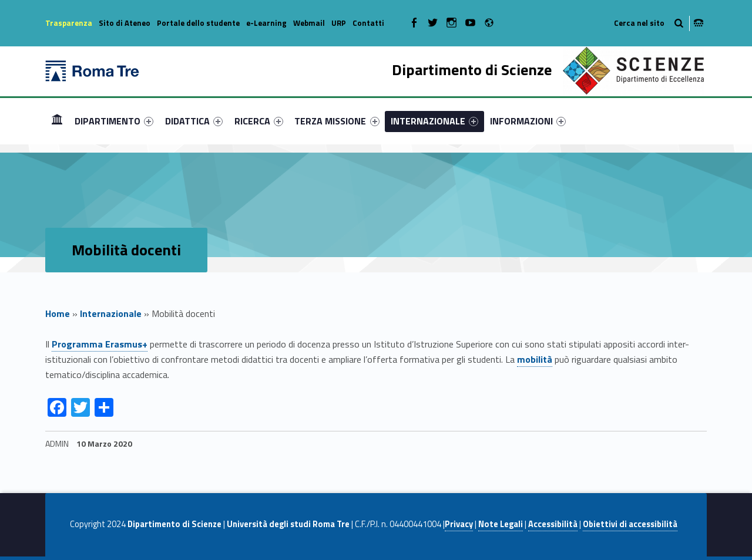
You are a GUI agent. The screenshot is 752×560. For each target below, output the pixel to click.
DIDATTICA (194, 121)
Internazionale (111, 313)
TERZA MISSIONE (337, 121)
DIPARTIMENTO (114, 121)
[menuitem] (57, 121)
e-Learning (266, 23)
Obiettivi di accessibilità (630, 524)
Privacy (459, 524)
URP (339, 23)
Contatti (368, 23)
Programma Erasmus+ (100, 344)
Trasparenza (69, 23)
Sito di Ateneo (125, 23)
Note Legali (501, 524)
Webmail (309, 23)
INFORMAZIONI (528, 121)
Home (57, 121)
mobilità (535, 359)
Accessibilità (553, 524)
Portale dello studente (198, 23)
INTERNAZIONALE (434, 121)
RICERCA (259, 121)
